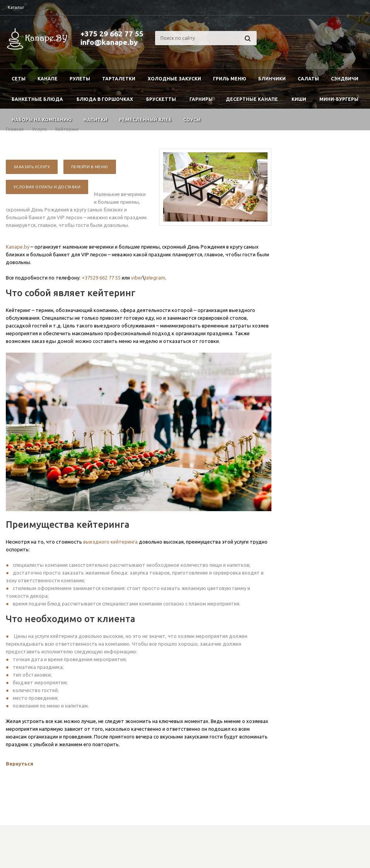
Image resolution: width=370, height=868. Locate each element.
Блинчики (272, 79)
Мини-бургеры (339, 99)
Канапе (48, 79)
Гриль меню (230, 79)
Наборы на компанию (42, 120)
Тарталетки (119, 79)
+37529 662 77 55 (101, 278)
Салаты (308, 79)
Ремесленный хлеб (145, 120)
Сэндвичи (345, 79)
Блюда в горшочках (105, 99)
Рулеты (80, 79)
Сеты (19, 79)
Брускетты (161, 99)
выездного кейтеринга (110, 542)
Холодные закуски (174, 79)
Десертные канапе (252, 99)
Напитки (95, 120)
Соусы (192, 120)
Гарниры (201, 99)
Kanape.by (18, 247)
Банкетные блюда (37, 99)
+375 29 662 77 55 (112, 34)
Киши (299, 99)
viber (137, 278)
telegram (155, 278)
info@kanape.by (109, 42)
